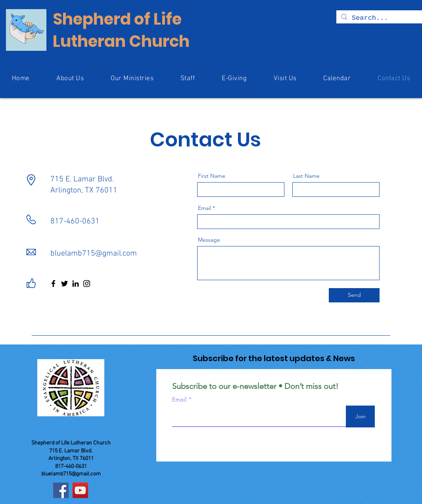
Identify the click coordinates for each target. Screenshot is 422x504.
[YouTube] (80, 490)
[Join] (360, 416)
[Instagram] (87, 284)
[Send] (354, 295)
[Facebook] (53, 284)
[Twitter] (64, 284)
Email (204, 208)
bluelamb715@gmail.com (94, 254)
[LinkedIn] (76, 284)
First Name (212, 176)
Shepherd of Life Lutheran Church (121, 30)
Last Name (306, 176)
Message (209, 240)
